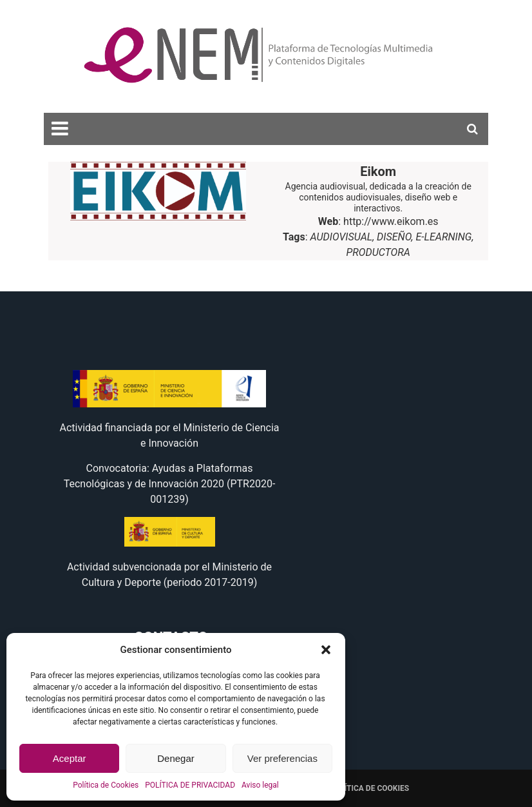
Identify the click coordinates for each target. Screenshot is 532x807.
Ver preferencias (282, 758)
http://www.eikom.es (391, 221)
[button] (326, 650)
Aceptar (70, 758)
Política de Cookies (106, 785)
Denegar (176, 758)
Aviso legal (260, 785)
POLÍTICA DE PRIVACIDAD (190, 785)
